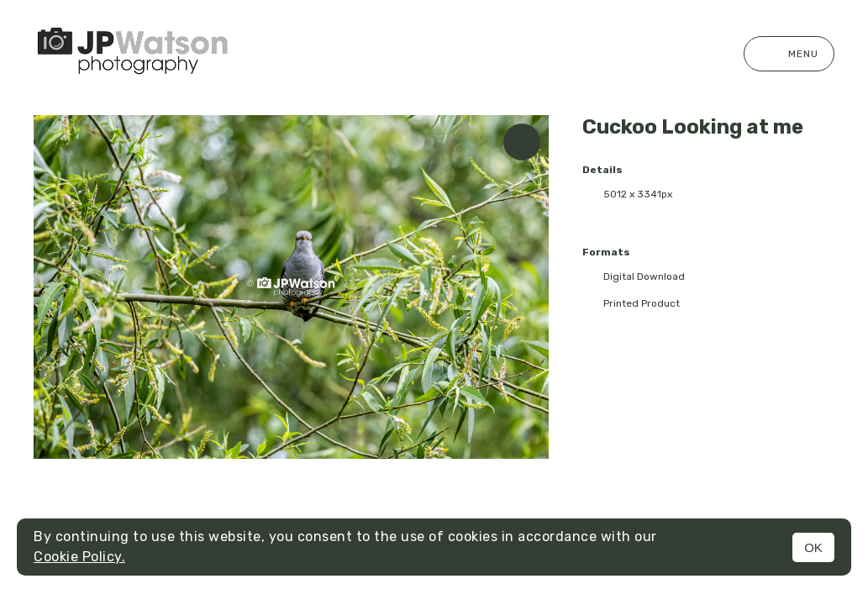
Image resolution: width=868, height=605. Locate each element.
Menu (789, 54)
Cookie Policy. (79, 557)
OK (813, 547)
